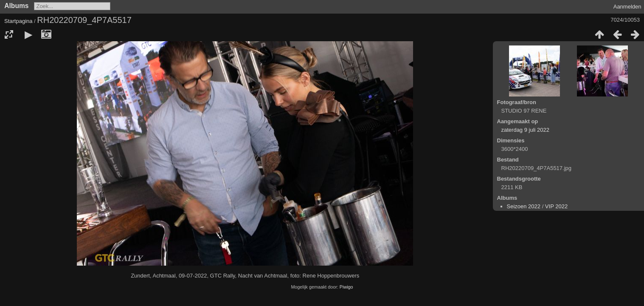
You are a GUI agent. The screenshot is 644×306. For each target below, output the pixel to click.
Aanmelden (627, 7)
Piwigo (346, 287)
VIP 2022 (556, 206)
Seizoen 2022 (524, 206)
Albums (16, 6)
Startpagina (18, 21)
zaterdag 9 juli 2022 (525, 130)
